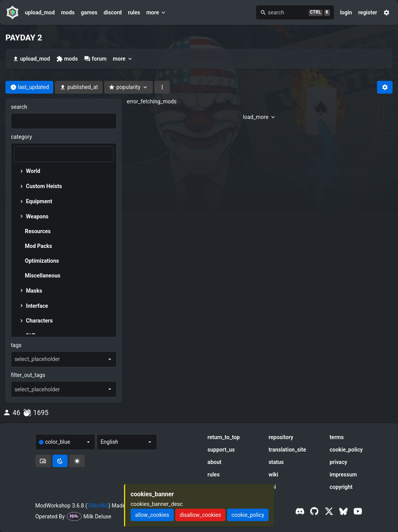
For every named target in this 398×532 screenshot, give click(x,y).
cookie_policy (346, 450)
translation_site (287, 450)
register (368, 12)
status (276, 462)
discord (113, 12)
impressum (343, 474)
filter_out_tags (28, 375)
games (89, 12)
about (215, 462)
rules (134, 12)
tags (16, 345)
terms (337, 437)
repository (281, 437)
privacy (338, 462)
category (21, 137)
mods (68, 12)
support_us (221, 450)
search (19, 107)
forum (95, 59)
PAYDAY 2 (24, 38)
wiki (273, 474)
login (346, 12)
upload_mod (40, 12)
